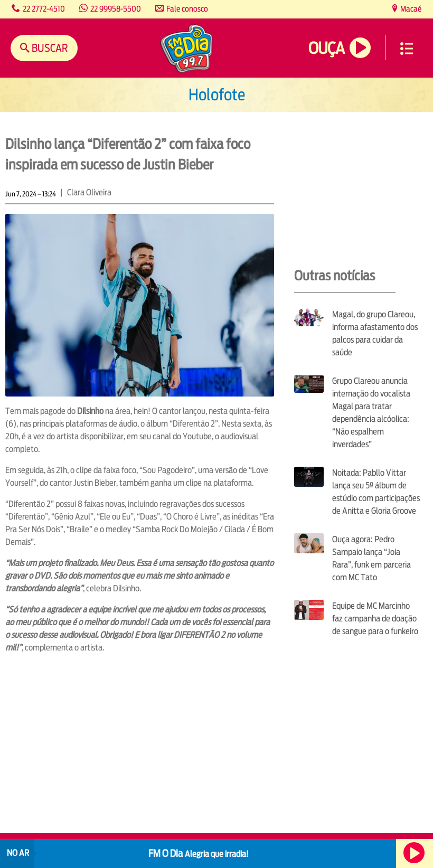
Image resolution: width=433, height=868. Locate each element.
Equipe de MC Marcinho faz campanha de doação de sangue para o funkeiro (375, 619)
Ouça (326, 48)
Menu (407, 49)
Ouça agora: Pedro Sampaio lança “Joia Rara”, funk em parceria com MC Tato (371, 558)
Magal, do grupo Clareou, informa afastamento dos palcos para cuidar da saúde (375, 333)
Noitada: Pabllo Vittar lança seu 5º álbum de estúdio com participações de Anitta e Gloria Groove (376, 492)
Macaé (410, 9)
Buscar (49, 48)
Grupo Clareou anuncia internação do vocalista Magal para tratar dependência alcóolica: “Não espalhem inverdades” (371, 413)
